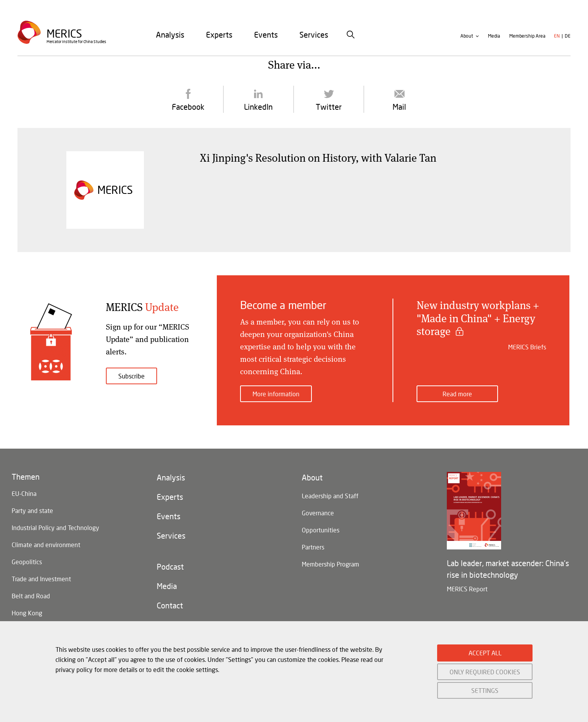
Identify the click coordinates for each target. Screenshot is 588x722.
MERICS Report (467, 589)
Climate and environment (46, 545)
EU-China (24, 493)
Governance (318, 513)
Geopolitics (27, 562)
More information (276, 394)
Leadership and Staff (330, 496)
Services (314, 35)
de (568, 36)
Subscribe (131, 376)
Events (266, 35)
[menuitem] (170, 35)
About (467, 36)
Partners (313, 547)
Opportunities (321, 530)
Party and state (32, 510)
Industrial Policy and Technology (55, 528)
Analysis (170, 35)
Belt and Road (31, 596)
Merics (64, 34)
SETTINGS (485, 690)
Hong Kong (27, 613)
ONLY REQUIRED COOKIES (485, 672)
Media (494, 36)
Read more (457, 394)
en (557, 36)
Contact (170, 606)
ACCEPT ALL (485, 653)
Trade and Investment (41, 579)
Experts (219, 35)
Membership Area (527, 36)
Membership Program (330, 564)
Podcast (170, 567)
